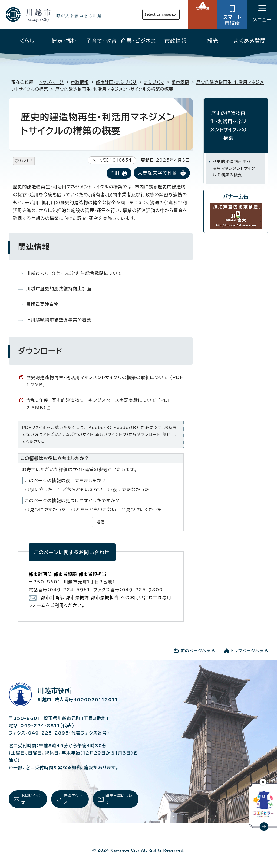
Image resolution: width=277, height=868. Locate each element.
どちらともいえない (83, 490)
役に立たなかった (131, 490)
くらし (27, 41)
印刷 (115, 174)
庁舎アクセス (73, 800)
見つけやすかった (48, 510)
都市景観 (180, 82)
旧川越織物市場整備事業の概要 (59, 320)
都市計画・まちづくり (116, 82)
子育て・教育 (101, 41)
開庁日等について (119, 800)
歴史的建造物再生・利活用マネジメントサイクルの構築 (236, 120)
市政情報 (176, 41)
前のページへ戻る (198, 650)
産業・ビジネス (138, 41)
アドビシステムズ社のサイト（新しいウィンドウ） (86, 435)
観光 (213, 41)
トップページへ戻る (250, 650)
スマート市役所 (232, 20)
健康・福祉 (64, 41)
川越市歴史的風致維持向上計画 (59, 289)
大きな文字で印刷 (158, 173)
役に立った (41, 490)
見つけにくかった (144, 510)
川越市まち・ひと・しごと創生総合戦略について (74, 274)
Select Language (146, 14)
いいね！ (33, 162)
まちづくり (154, 82)
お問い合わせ (30, 800)
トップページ (51, 82)
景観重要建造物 (42, 305)
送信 (101, 522)
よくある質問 (250, 41)
